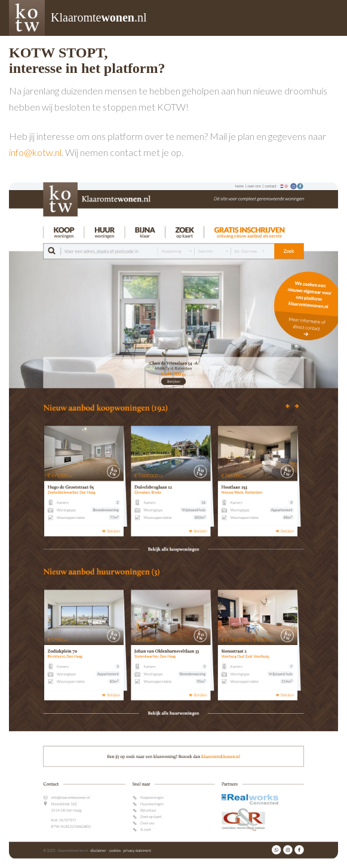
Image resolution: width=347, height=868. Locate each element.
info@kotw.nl (35, 152)
